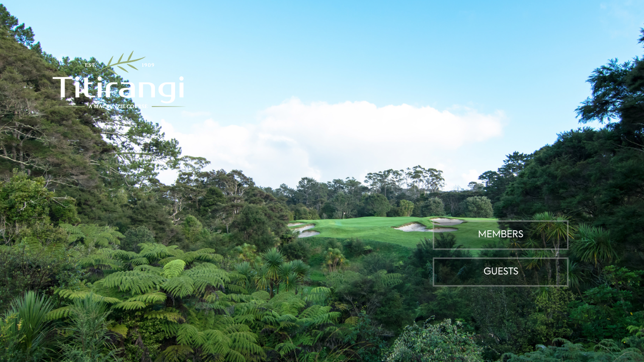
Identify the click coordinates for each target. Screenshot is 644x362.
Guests (501, 272)
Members (501, 235)
